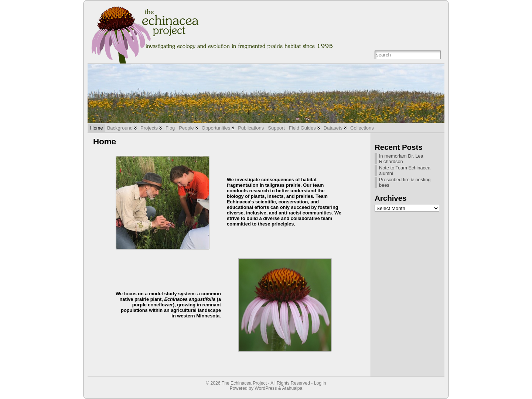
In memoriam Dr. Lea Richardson (401, 159)
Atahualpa (292, 388)
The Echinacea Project (244, 383)
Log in (320, 383)
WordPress (266, 388)
